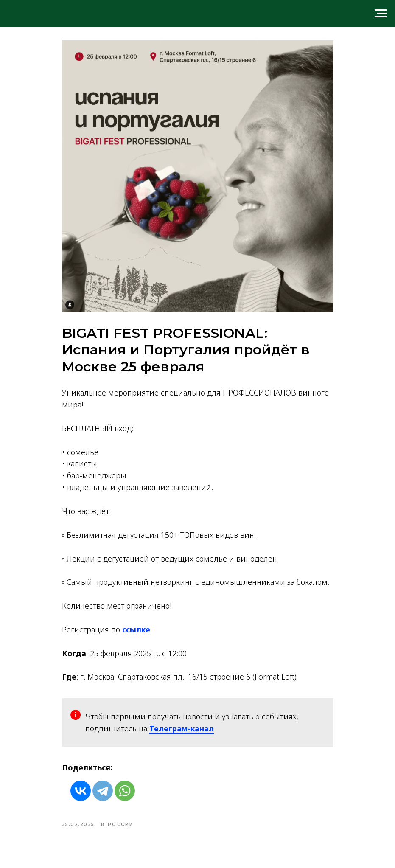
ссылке (136, 629)
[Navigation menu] (381, 14)
